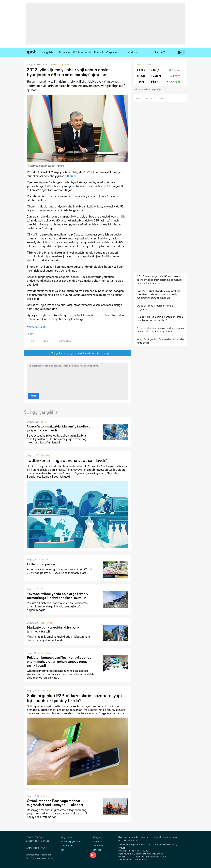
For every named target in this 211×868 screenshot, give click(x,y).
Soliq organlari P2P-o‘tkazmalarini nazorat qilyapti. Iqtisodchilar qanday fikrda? (76, 698)
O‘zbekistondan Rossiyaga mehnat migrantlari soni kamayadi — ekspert (55, 803)
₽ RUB (141, 82)
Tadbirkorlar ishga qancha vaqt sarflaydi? (67, 460)
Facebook (96, 842)
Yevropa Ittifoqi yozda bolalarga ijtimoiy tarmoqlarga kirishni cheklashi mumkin (58, 596)
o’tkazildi (70, 176)
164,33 (154, 82)
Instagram (96, 846)
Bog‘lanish (67, 837)
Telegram (96, 837)
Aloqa (161, 98)
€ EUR (141, 76)
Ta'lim (44, 422)
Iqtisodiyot (46, 623)
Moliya (45, 560)
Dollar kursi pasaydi (42, 564)
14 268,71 (155, 76)
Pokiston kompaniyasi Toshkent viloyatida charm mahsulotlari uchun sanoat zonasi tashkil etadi (59, 662)
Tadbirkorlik (47, 455)
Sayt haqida (67, 846)
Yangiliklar (48, 52)
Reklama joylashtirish (72, 842)
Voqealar (112, 52)
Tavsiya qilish (62, 341)
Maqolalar (64, 52)
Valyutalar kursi (144, 64)
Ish (63, 850)
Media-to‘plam (151, 98)
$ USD (141, 70)
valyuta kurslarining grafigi (149, 89)
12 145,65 (155, 70)
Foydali (98, 52)
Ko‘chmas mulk (82, 52)
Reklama (139, 98)
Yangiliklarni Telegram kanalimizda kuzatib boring (78, 353)
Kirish (34, 396)
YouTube (95, 850)
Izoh (44, 341)
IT (42, 589)
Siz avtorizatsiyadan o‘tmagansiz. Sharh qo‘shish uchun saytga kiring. (77, 377)
